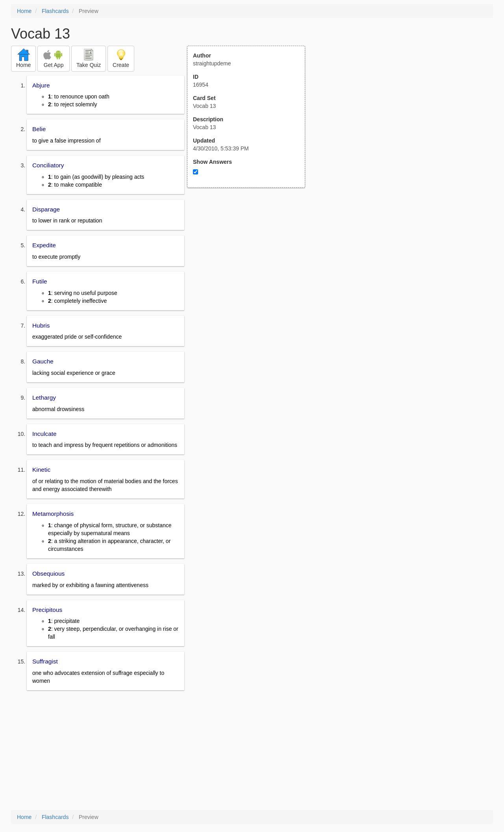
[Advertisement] (250, 265)
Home (24, 11)
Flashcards (55, 11)
